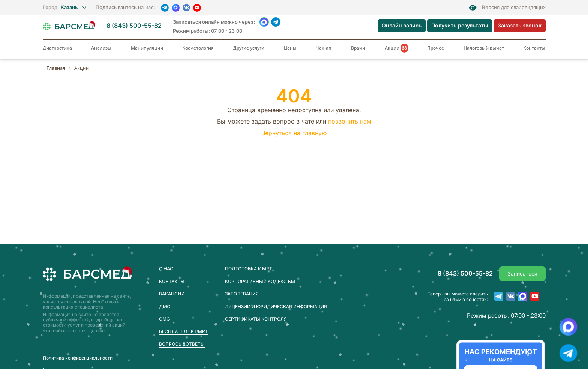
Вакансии (172, 294)
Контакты (534, 48)
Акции (396, 48)
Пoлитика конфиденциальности (78, 358)
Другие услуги (249, 48)
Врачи (358, 48)
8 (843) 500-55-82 (134, 26)
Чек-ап (324, 48)
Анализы (101, 48)
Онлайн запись (402, 25)
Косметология (198, 48)
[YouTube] (197, 8)
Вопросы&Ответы (182, 344)
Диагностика (57, 48)
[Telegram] (165, 8)
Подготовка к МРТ (249, 269)
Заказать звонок (520, 25)
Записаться (522, 273)
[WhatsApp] (264, 22)
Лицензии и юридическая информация (276, 306)
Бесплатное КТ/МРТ (184, 331)
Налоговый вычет (484, 48)
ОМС (164, 319)
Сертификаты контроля (256, 319)
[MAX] (176, 8)
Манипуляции (147, 48)
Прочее (436, 48)
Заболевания (242, 294)
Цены (290, 48)
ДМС (165, 306)
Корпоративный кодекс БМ (260, 281)
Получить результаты (460, 25)
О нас (166, 269)
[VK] (186, 8)
